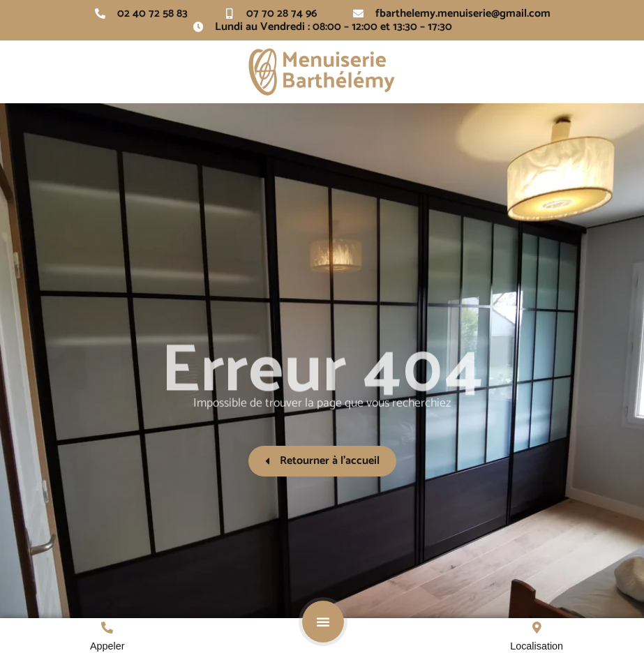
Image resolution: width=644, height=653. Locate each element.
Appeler (107, 646)
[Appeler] (107, 628)
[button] (323, 622)
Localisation (537, 646)
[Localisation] (537, 628)
